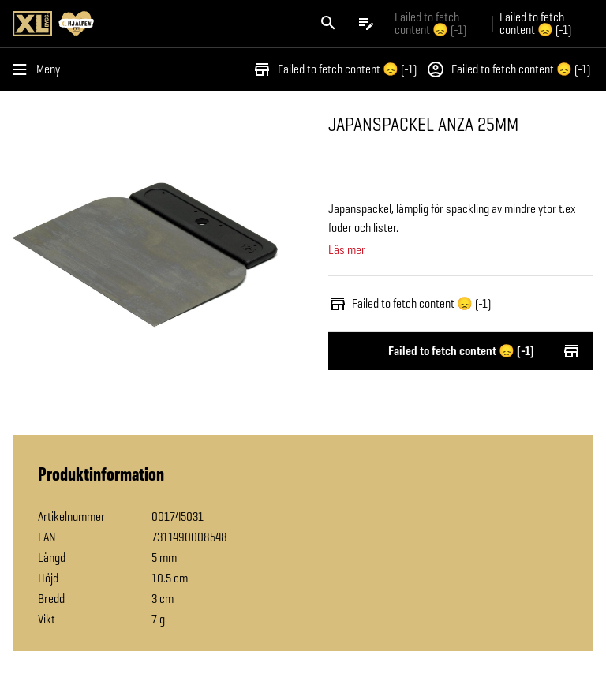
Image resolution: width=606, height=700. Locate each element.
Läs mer (347, 250)
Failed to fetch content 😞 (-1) (335, 69)
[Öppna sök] (328, 24)
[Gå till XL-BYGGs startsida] (155, 24)
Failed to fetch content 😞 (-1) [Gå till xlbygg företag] (430, 23)
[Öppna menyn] (39, 69)
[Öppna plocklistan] (366, 24)
